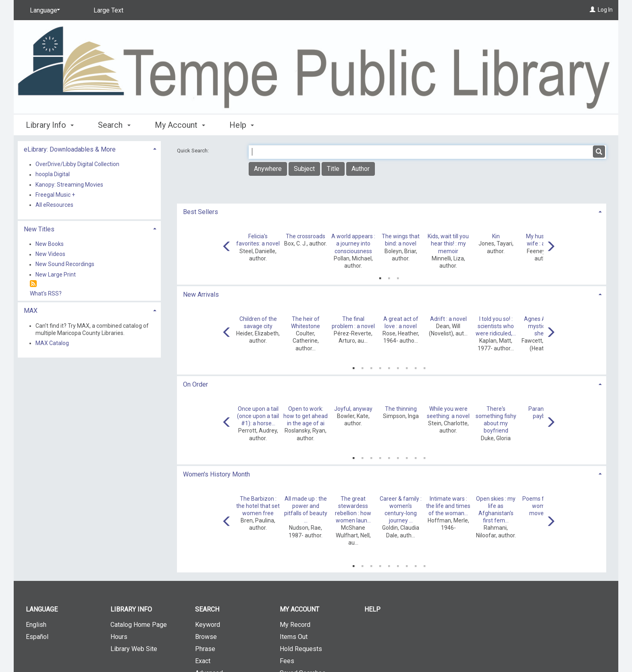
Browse (206, 637)
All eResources (54, 205)
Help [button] (242, 125)
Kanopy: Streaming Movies (69, 185)
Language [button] (42, 609)
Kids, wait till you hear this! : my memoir (448, 243)
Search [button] (114, 125)
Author (361, 169)
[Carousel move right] (551, 247)
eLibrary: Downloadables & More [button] (70, 149)
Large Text (108, 10)
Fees (287, 661)
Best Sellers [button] (201, 212)
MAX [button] (31, 311)
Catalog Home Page (139, 625)
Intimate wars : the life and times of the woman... (448, 506)
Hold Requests (301, 649)
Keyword (208, 625)
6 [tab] (398, 366)
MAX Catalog (52, 343)
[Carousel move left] (227, 247)
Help (372, 609)
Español (37, 637)
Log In (605, 10)
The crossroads (306, 236)
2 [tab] (389, 277)
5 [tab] (389, 366)
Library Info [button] (50, 125)
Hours (119, 637)
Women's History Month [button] (216, 474)
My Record (295, 625)
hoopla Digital (53, 175)
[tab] (392, 211)
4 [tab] (380, 366)
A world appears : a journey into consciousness (353, 243)
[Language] (44, 10)
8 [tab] (416, 366)
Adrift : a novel (448, 319)
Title (333, 169)
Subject (304, 169)
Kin (496, 236)
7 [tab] (407, 366)
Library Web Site (134, 649)
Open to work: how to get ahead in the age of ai (306, 416)
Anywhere (268, 169)
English (36, 625)
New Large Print (56, 275)
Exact (203, 661)
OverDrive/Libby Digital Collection (77, 164)
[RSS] (33, 284)
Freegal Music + (55, 195)
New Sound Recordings (65, 264)
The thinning (401, 409)
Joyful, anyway (353, 409)
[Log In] (592, 10)
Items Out (294, 637)
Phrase (205, 649)
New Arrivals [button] (201, 294)
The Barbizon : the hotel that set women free (258, 506)
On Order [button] (195, 384)
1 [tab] (380, 277)
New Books (50, 244)
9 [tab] (424, 366)
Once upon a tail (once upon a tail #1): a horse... (258, 416)
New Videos (50, 254)
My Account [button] (180, 125)
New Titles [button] (39, 229)
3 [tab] (398, 277)
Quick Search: (193, 151)
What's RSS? (46, 293)
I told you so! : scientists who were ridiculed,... (496, 326)
